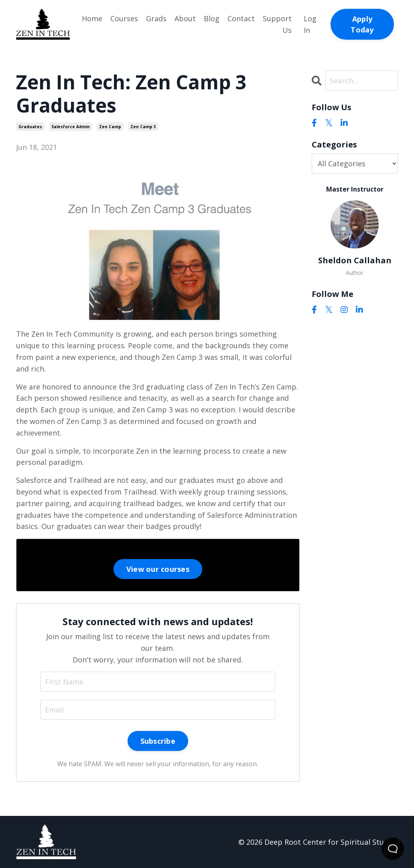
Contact (241, 18)
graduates (30, 127)
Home (92, 18)
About (185, 18)
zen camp (110, 127)
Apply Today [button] (362, 24)
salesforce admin (71, 127)
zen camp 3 (143, 127)
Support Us (277, 24)
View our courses (158, 569)
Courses (124, 18)
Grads (156, 18)
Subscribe (158, 741)
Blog (212, 18)
